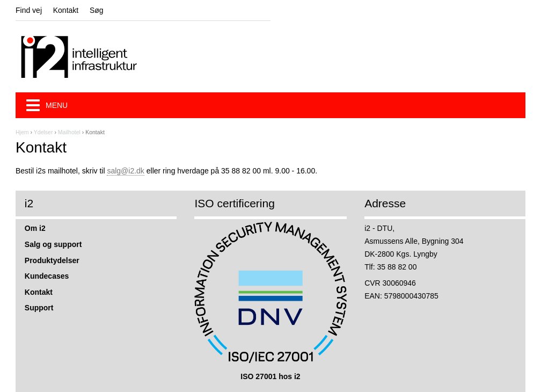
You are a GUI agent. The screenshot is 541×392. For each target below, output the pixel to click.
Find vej (29, 10)
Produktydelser (52, 260)
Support (39, 308)
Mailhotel (69, 132)
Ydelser (43, 132)
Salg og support (53, 244)
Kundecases (47, 276)
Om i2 (35, 228)
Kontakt (66, 10)
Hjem (22, 132)
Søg (97, 10)
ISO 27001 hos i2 (270, 376)
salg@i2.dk (125, 171)
